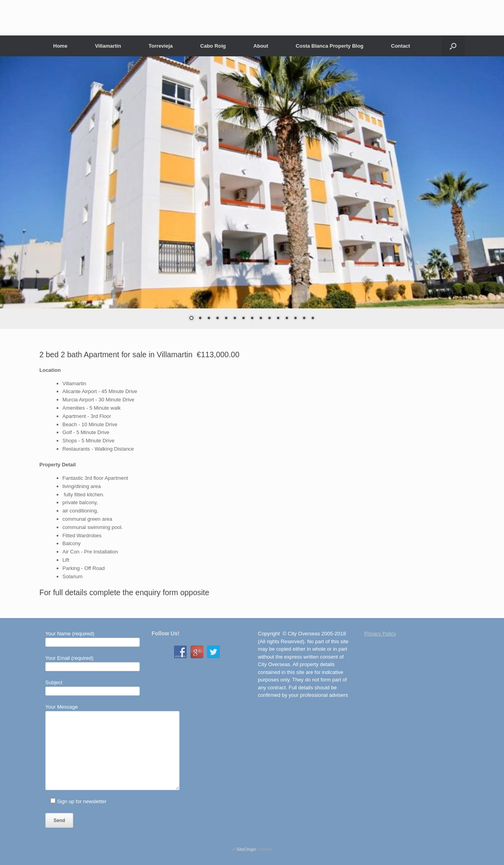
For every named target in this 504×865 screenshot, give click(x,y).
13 (295, 319)
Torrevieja (160, 46)
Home (60, 46)
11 (278, 319)
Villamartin (108, 46)
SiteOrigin (246, 849)
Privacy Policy (380, 634)
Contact (400, 46)
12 (287, 319)
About (261, 46)
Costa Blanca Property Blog (330, 46)
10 (269, 319)
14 (304, 319)
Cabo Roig (213, 46)
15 (313, 319)
